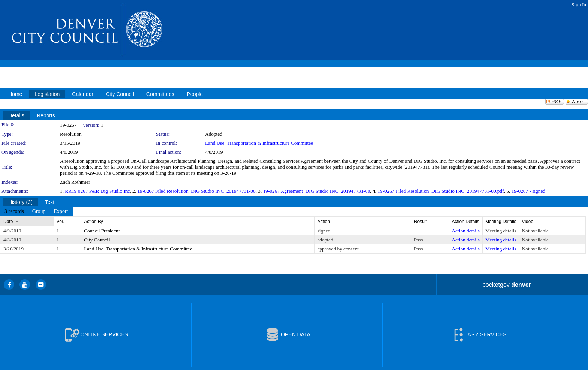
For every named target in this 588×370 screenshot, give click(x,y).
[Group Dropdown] (39, 211)
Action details (465, 231)
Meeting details (501, 231)
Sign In (579, 5)
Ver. (61, 222)
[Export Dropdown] (61, 211)
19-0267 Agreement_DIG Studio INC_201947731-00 (317, 191)
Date (8, 222)
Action (323, 222)
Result (420, 222)
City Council (97, 240)
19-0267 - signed (528, 191)
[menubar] (36, 211)
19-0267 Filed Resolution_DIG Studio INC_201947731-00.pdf (441, 191)
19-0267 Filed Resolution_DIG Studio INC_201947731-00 (196, 191)
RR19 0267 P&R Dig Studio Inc (97, 191)
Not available (535, 231)
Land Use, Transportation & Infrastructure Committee (259, 143)
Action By (94, 222)
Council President (102, 231)
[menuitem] (14, 211)
